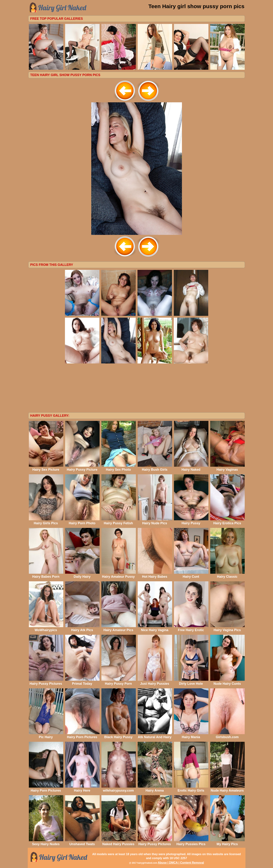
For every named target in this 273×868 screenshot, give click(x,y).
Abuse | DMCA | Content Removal (181, 863)
